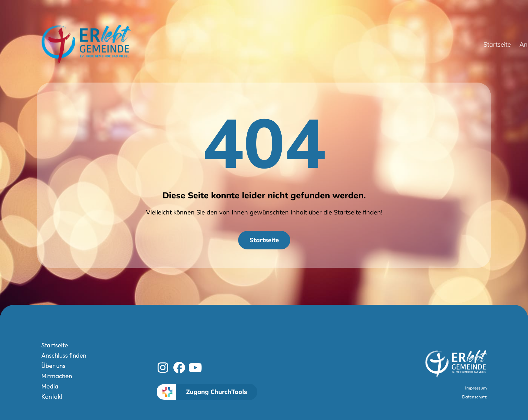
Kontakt (504, 44)
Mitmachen (443, 44)
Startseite (301, 44)
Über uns (402, 45)
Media (476, 44)
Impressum (476, 388)
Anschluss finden (351, 45)
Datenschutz (475, 397)
